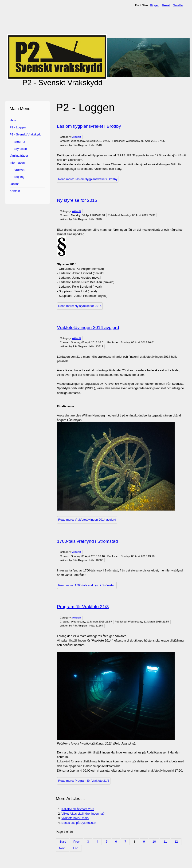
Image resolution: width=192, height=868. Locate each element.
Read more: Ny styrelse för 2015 (80, 306)
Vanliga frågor (19, 156)
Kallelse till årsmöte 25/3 (78, 809)
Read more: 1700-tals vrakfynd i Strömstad (87, 585)
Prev (76, 842)
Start (63, 842)
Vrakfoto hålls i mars (75, 818)
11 (165, 842)
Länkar (14, 184)
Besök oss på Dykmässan (79, 823)
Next (62, 848)
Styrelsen (21, 149)
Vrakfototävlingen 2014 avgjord (88, 327)
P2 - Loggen (18, 127)
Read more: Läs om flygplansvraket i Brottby (88, 179)
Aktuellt (77, 137)
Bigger (154, 5)
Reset (166, 5)
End (76, 848)
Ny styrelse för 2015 (77, 200)
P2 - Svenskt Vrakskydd (25, 134)
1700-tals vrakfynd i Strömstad (88, 541)
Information (17, 163)
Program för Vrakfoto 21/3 (83, 607)
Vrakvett (20, 170)
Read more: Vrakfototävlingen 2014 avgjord (87, 520)
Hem (13, 120)
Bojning (19, 177)
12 (176, 842)
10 (154, 842)
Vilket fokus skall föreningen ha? (83, 814)
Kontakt (15, 191)
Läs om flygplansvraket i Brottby (89, 126)
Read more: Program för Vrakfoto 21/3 (84, 781)
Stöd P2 (20, 142)
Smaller (178, 5)
